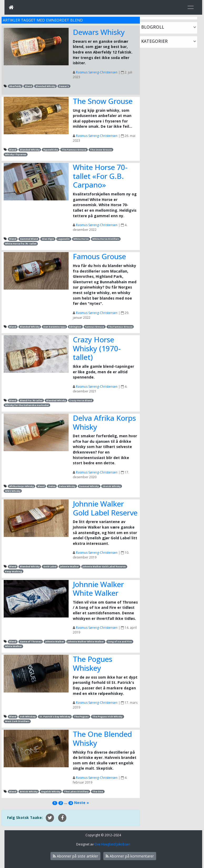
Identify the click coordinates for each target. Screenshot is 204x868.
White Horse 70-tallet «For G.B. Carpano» (100, 176)
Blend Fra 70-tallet (31, 400)
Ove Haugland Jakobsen (112, 844)
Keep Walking (14, 571)
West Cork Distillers (17, 721)
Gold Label (50, 566)
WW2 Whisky (13, 491)
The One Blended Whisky (102, 738)
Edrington (75, 327)
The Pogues (81, 717)
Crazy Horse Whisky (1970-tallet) (97, 348)
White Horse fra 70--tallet (21, 244)
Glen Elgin (48, 239)
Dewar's (64, 86)
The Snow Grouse (103, 101)
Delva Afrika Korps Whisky (104, 422)
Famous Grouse (99, 256)
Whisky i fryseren (16, 154)
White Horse (81, 239)
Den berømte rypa (55, 327)
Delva (52, 486)
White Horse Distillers (106, 239)
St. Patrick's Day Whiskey (55, 717)
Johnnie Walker (69, 566)
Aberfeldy (15, 86)
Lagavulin (64, 239)
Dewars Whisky (99, 32)
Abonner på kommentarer (130, 856)
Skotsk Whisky (112, 486)
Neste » (81, 803)
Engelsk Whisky (51, 792)
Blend (29, 86)
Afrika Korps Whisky (22, 486)
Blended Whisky (46, 86)
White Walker (13, 646)
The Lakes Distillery (76, 792)
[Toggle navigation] (191, 7)
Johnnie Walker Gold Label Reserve (105, 508)
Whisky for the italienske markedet (27, 405)
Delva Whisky (67, 486)
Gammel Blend (29, 239)
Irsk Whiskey (28, 717)
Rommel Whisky (89, 486)
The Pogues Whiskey (93, 663)
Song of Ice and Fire (120, 641)
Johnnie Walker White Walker (98, 589)
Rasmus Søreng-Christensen (97, 72)
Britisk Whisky (29, 792)
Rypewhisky (51, 150)
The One (98, 792)
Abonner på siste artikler (75, 856)
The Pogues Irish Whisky (107, 717)
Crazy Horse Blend (81, 400)
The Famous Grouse (74, 150)
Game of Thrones (31, 641)
